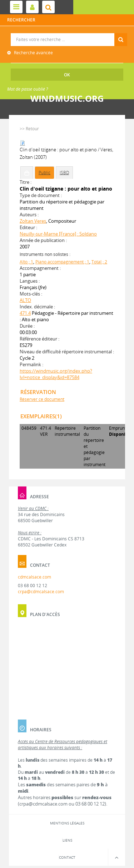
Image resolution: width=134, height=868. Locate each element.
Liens (67, 840)
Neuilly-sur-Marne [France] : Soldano (58, 234)
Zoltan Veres (33, 221)
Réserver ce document (42, 399)
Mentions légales (67, 823)
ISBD (64, 173)
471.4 (25, 313)
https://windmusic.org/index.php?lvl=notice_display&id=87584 (56, 374)
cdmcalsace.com (34, 577)
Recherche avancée (33, 53)
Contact (67, 857)
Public (44, 173)
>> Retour (29, 129)
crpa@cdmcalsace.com (41, 592)
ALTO (25, 300)
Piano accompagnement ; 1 (62, 262)
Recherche (67, 33)
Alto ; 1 (26, 262)
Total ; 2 (99, 262)
